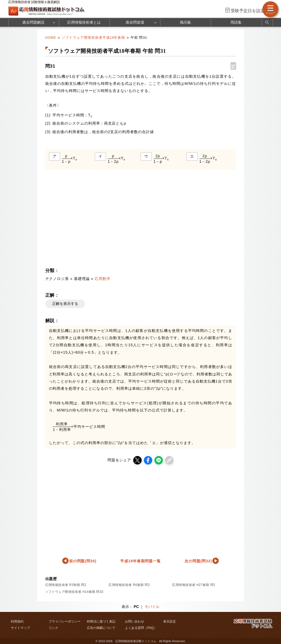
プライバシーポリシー (65, 621)
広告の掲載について (101, 628)
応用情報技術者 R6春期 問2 (129, 585)
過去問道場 (135, 22)
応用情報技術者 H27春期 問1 (194, 585)
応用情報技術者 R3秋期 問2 (66, 585)
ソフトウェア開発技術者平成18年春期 (93, 38)
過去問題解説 (33, 22)
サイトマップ (20, 628)
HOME (51, 38)
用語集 (236, 22)
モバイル (152, 607)
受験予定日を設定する (252, 11)
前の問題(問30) (83, 561)
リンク (53, 628)
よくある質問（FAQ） (141, 628)
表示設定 (170, 621)
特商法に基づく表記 (101, 621)
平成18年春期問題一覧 (140, 561)
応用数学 (102, 279)
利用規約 (17, 621)
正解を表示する (65, 304)
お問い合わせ (135, 621)
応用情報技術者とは (84, 22)
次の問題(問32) (198, 561)
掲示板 (185, 22)
